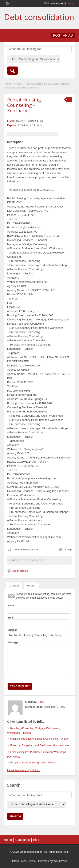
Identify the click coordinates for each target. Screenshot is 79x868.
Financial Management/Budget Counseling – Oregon (40, 739)
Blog (36, 840)
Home (8, 84)
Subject (12, 630)
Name (11, 605)
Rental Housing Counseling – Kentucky (24, 105)
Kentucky (18, 84)
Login (70, 4)
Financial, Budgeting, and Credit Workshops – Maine (40, 745)
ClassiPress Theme (24, 861)
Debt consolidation (39, 17)
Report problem (20, 571)
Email (11, 618)
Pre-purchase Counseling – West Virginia (33, 763)
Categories (23, 840)
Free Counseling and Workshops (43, 84)
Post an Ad (63, 35)
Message (13, 642)
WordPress (60, 861)
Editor (41, 702)
